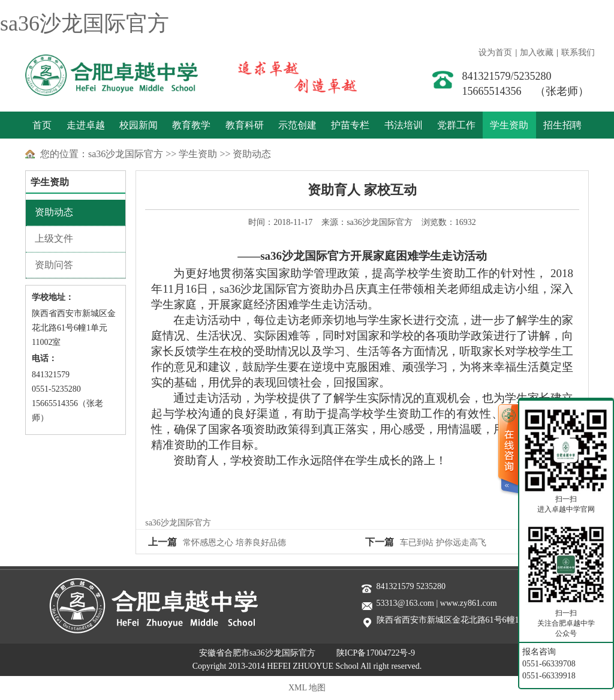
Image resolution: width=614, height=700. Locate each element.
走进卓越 (86, 125)
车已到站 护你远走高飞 (443, 543)
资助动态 (252, 154)
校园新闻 (139, 125)
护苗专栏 (350, 125)
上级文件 (54, 238)
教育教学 (191, 125)
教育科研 (245, 125)
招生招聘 (562, 125)
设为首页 (495, 52)
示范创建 (297, 125)
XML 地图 (307, 688)
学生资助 (509, 125)
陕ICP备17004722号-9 (376, 653)
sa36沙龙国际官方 (85, 23)
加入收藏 (537, 52)
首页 (42, 125)
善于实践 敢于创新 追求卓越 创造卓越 (287, 75)
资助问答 (54, 265)
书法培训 (404, 125)
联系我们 (578, 52)
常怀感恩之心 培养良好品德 (234, 543)
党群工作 (456, 125)
